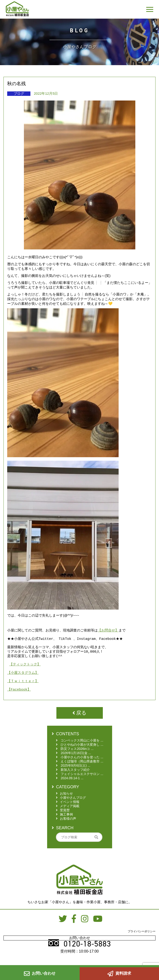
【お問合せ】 (108, 631)
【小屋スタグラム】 (23, 678)
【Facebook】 (19, 698)
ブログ (19, 93)
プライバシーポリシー (142, 940)
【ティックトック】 (25, 669)
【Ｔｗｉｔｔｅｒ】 (23, 688)
